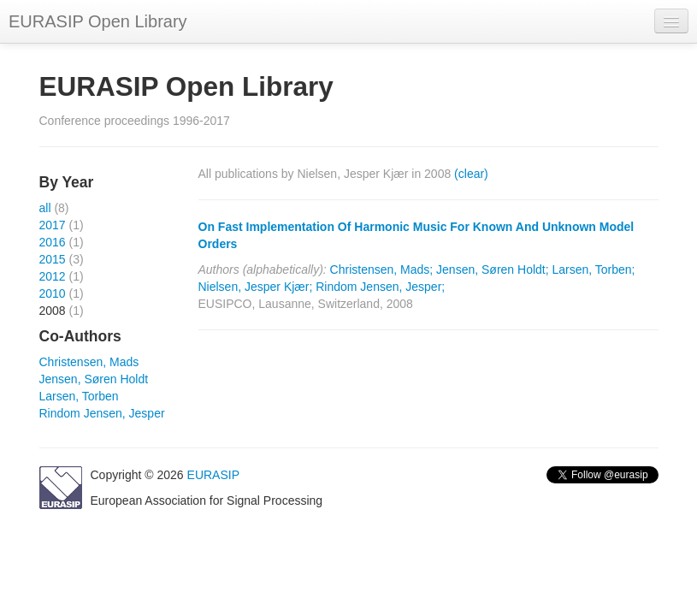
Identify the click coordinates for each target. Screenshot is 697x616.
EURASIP (213, 475)
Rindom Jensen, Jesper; (380, 287)
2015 (53, 259)
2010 (53, 293)
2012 (53, 276)
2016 (53, 242)
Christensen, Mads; (382, 269)
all (45, 208)
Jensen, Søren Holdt (94, 379)
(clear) (471, 174)
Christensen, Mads (89, 362)
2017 (53, 225)
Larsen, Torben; (593, 269)
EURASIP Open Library (98, 21)
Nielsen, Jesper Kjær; (256, 287)
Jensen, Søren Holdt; (493, 269)
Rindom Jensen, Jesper (102, 413)
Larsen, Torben (79, 396)
